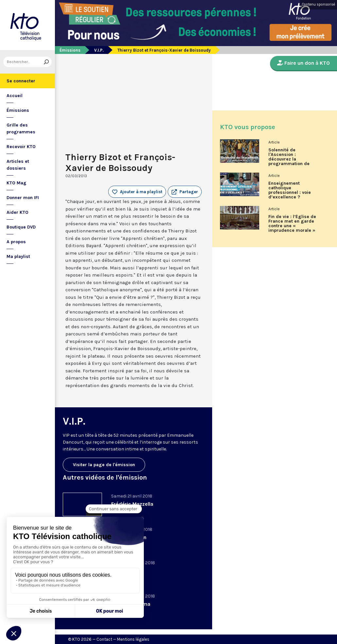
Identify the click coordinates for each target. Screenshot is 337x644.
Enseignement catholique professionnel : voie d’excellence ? (290, 190)
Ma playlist (18, 256)
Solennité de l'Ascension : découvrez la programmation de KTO (289, 159)
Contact (104, 639)
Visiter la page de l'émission (104, 465)
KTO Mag (17, 183)
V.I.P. (99, 50)
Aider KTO (17, 212)
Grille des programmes (21, 128)
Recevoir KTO (21, 147)
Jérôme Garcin (129, 537)
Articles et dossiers (18, 165)
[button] (185, 192)
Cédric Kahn (126, 571)
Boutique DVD (21, 227)
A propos (16, 242)
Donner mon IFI (23, 198)
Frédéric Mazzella (132, 504)
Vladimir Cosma (131, 604)
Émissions (18, 110)
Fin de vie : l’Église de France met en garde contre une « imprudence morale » (292, 224)
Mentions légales (133, 639)
